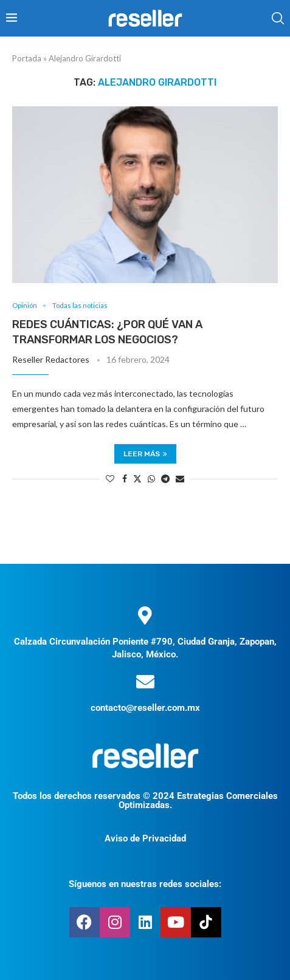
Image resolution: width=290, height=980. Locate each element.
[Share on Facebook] (125, 478)
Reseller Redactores (51, 359)
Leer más (145, 454)
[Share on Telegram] (165, 478)
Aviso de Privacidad (145, 838)
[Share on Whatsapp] (151, 478)
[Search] (278, 18)
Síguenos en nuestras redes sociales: (145, 884)
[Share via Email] (180, 478)
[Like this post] (110, 478)
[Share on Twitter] (137, 478)
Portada (27, 58)
